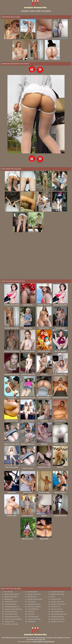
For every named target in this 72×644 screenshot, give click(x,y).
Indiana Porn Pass (34, 604)
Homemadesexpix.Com (59, 614)
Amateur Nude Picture (11, 594)
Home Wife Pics (33, 609)
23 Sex (53, 597)
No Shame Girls (33, 592)
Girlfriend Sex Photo (58, 619)
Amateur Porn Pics (57, 622)
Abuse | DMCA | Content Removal (44, 642)
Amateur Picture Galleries (13, 619)
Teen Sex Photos (57, 609)
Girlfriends (31, 622)
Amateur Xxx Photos (57, 592)
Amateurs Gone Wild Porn (13, 609)
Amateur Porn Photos (58, 604)
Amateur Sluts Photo (57, 594)
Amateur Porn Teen (34, 619)
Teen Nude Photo (11, 604)
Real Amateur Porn (57, 612)
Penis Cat (31, 614)
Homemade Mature (57, 617)
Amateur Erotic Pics (34, 594)
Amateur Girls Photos (35, 599)
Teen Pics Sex (32, 597)
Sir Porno (31, 612)
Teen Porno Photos (34, 607)
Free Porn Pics (56, 599)
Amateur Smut (10, 622)
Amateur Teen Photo (11, 597)
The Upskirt (32, 602)
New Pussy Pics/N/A (12, 624)
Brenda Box (9, 599)
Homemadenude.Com (12, 607)
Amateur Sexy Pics (58, 602)
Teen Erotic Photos (11, 614)
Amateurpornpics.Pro (12, 617)
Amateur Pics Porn (11, 602)
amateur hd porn (28, 468)
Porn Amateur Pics (11, 612)
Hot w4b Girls (9, 592)
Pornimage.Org (33, 617)
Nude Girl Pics (56, 607)
